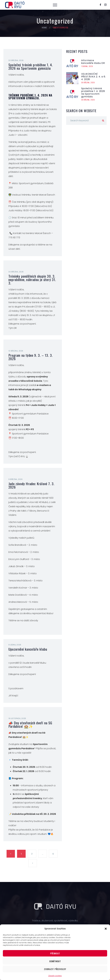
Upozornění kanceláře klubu (28, 649)
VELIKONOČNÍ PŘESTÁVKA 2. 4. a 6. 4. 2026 (94, 77)
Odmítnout (55, 961)
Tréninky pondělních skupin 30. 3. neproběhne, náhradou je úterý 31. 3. (32, 279)
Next (33, 863)
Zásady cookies (55, 976)
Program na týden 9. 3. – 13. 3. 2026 (31, 357)
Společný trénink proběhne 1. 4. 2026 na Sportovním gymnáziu (31, 66)
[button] (106, 929)
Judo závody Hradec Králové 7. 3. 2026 (31, 485)
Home (44, 27)
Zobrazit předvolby (55, 969)
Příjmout (55, 953)
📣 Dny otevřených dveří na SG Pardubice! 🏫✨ (30, 724)
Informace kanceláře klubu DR (93, 62)
